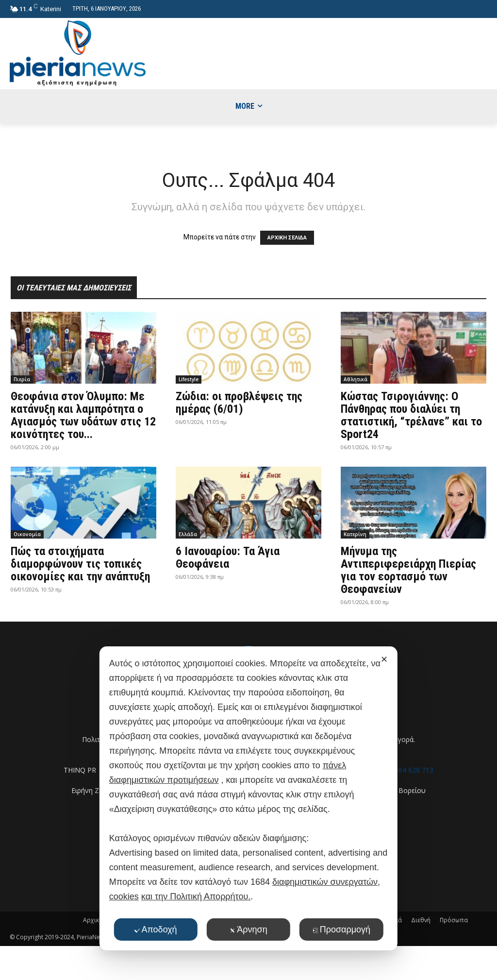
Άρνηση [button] (248, 929)
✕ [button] (384, 659)
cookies (124, 896)
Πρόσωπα (454, 920)
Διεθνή (421, 920)
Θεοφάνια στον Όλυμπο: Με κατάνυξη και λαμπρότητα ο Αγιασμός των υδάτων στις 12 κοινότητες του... (83, 415)
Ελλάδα (188, 534)
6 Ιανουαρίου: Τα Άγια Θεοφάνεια (228, 558)
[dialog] (248, 798)
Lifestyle (189, 379)
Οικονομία (27, 534)
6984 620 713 (412, 770)
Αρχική (93, 920)
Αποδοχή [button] (155, 929)
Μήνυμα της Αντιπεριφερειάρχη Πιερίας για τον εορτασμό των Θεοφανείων (408, 570)
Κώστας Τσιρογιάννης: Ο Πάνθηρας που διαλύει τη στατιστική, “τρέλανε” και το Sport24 (411, 415)
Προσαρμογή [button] (341, 929)
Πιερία (22, 379)
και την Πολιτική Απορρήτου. (196, 896)
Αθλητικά (356, 379)
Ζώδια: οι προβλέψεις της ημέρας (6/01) (239, 403)
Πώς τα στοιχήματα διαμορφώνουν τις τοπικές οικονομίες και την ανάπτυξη (80, 564)
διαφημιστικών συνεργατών (325, 882)
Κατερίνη (355, 534)
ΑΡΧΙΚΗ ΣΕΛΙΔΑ (287, 238)
